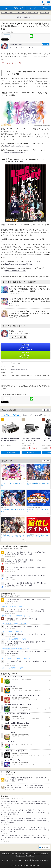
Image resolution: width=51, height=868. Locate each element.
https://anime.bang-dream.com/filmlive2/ (19, 264)
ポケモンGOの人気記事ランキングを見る (13, 668)
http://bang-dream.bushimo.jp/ (19, 369)
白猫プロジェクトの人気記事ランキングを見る (14, 624)
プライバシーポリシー (33, 854)
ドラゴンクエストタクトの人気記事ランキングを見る (16, 658)
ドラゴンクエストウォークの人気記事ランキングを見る (16, 616)
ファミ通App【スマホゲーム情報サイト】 (13, 13)
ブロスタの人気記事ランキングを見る (12, 631)
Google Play (25, 355)
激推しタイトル (29, 17)
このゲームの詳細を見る (19, 337)
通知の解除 (44, 854)
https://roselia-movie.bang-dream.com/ (18, 146)
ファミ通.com (20, 856)
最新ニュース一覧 (33, 13)
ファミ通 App (8, 3)
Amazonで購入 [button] (10, 453)
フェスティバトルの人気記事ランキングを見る (14, 639)
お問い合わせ (6, 854)
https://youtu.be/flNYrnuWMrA (15, 153)
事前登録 (20, 17)
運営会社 (21, 854)
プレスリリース (44, 13)
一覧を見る (46, 410)
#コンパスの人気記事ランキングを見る (12, 606)
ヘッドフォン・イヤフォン (11, 415)
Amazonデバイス (40, 415)
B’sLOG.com (30, 856)
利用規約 (14, 854)
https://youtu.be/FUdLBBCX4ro (16, 271)
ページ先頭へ (45, 847)
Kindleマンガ (27, 415)
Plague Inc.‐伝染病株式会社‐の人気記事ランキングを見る (16, 649)
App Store (25, 347)
